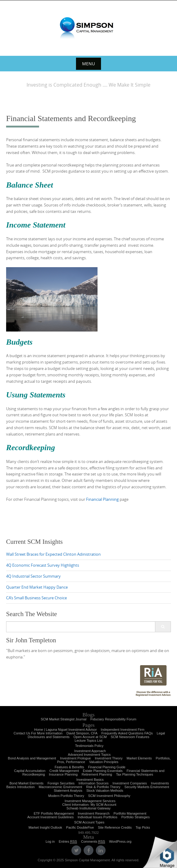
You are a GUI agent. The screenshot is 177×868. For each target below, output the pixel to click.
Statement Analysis (68, 791)
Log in (50, 841)
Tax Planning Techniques (135, 774)
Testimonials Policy (89, 746)
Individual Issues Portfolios (97, 817)
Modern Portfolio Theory (66, 796)
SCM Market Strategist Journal (63, 719)
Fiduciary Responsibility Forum (113, 719)
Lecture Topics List (89, 741)
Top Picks (143, 827)
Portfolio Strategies (136, 817)
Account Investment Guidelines (51, 817)
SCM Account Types (89, 822)
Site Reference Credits (115, 827)
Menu (88, 64)
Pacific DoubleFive (80, 827)
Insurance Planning (63, 774)
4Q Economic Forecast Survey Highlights (43, 565)
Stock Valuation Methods (105, 791)
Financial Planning (102, 499)
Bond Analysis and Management (32, 758)
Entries (68, 842)
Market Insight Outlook (45, 827)
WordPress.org (120, 841)
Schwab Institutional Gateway (88, 808)
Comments (93, 842)
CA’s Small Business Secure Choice (36, 598)
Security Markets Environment (147, 787)
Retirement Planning (97, 774)
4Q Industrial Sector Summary (33, 576)
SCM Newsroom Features (130, 737)
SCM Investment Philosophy (109, 796)
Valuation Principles (104, 762)
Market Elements (139, 758)
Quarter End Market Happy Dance (37, 587)
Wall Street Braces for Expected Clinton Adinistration (53, 554)
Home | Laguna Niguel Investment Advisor (65, 730)
